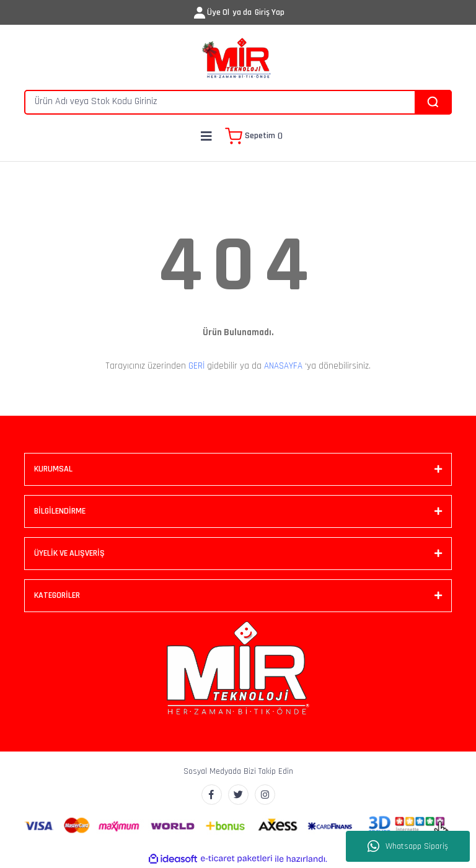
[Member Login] (200, 13)
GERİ (196, 366)
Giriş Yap (270, 12)
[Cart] (254, 136)
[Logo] (238, 59)
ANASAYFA (283, 366)
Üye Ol (218, 12)
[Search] (238, 102)
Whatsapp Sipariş (408, 846)
